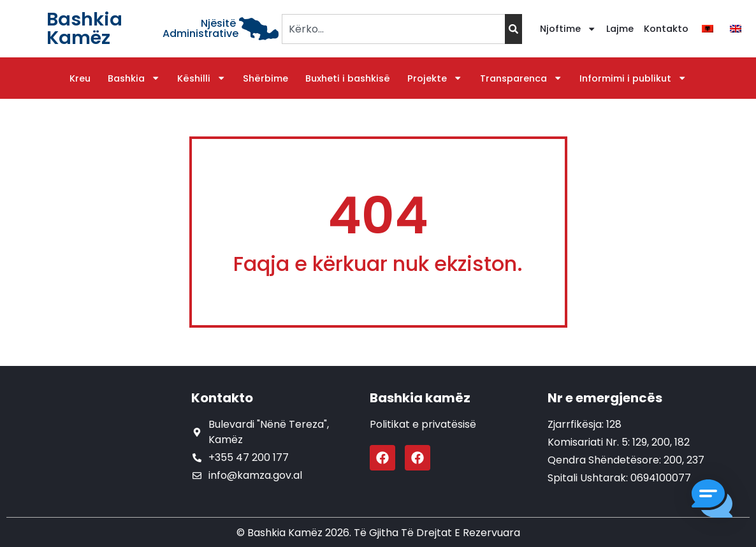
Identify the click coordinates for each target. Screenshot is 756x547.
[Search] (513, 29)
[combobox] (393, 29)
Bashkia (134, 78)
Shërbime (265, 78)
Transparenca (521, 78)
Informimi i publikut (633, 78)
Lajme (620, 29)
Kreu (80, 78)
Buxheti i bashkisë (348, 78)
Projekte (435, 78)
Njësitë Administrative (200, 28)
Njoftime (568, 29)
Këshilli (201, 78)
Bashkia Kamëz (84, 28)
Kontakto (666, 29)
